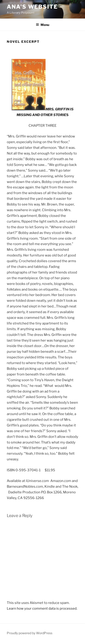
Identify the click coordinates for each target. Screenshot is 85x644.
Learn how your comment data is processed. (42, 609)
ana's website (32, 7)
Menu (42, 25)
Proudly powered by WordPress (30, 633)
